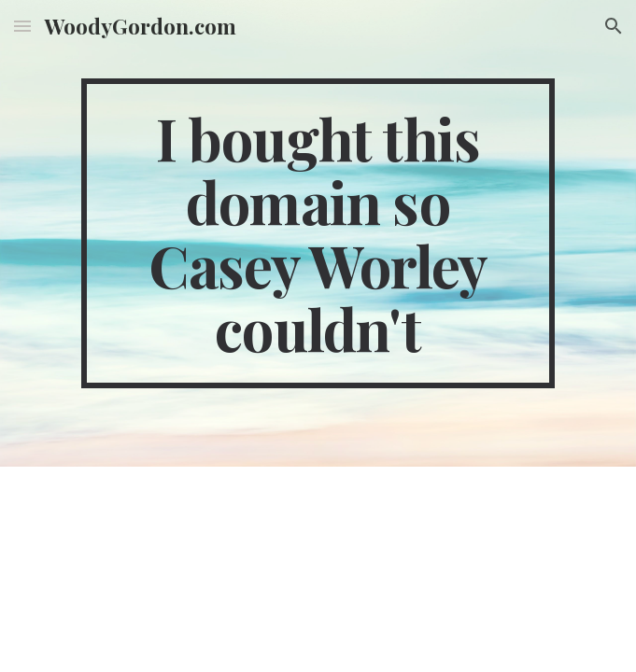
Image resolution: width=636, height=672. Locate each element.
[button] (22, 26)
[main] (318, 233)
